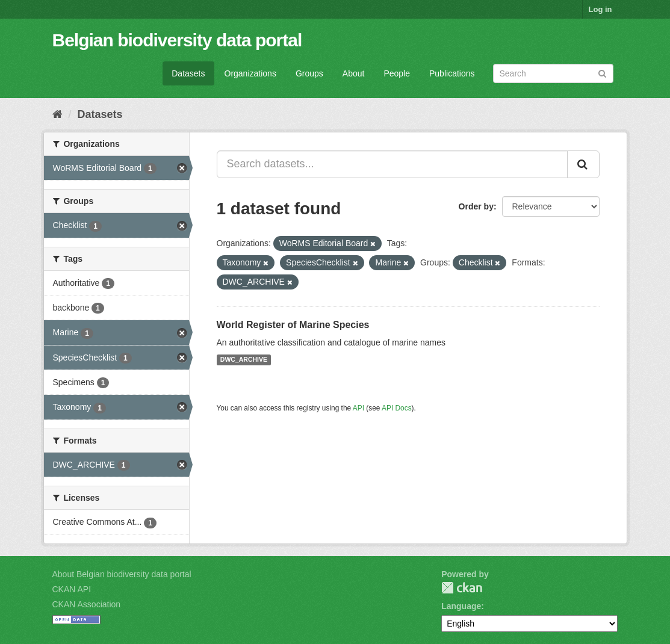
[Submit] (602, 73)
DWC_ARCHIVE (244, 360)
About (354, 73)
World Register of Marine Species (293, 325)
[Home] (57, 114)
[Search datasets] (553, 73)
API (358, 408)
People (397, 73)
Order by (476, 206)
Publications (452, 73)
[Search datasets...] (392, 164)
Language (461, 606)
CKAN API (72, 589)
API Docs (397, 408)
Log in (600, 9)
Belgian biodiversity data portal (177, 40)
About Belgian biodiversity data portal (122, 574)
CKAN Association (87, 604)
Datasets (188, 73)
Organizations (250, 73)
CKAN (462, 588)
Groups (309, 73)
